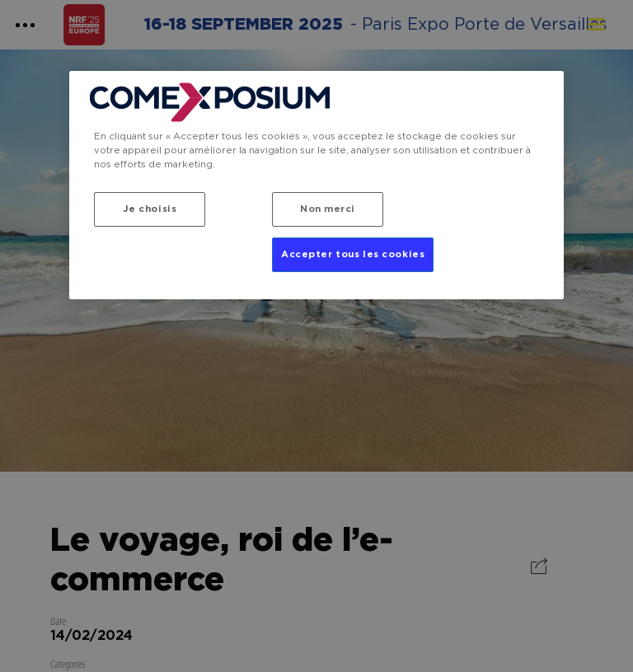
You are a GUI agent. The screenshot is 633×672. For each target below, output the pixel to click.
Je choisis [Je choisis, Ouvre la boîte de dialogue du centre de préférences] (150, 209)
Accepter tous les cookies (353, 254)
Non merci (328, 209)
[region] (316, 185)
